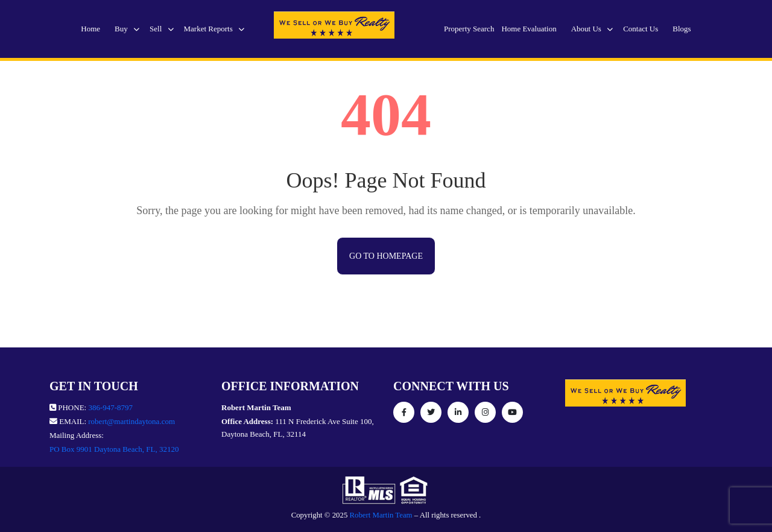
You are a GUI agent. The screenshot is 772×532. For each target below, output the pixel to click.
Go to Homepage (386, 256)
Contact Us (641, 29)
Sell (161, 29)
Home (90, 29)
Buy (127, 29)
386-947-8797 (110, 407)
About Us (592, 29)
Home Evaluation (529, 29)
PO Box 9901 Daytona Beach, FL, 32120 (114, 449)
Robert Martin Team (381, 515)
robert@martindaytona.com (131, 421)
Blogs (682, 29)
